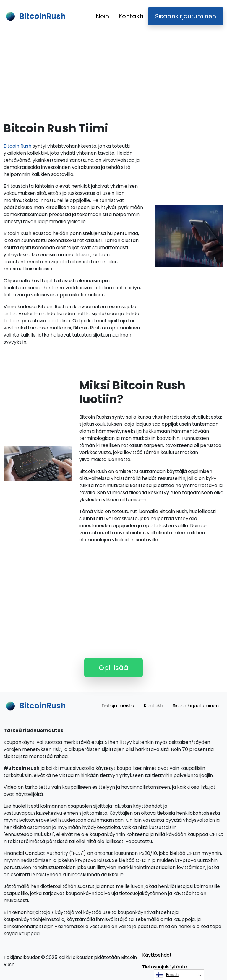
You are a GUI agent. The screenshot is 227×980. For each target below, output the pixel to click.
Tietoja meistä (118, 706)
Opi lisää (113, 668)
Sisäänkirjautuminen (186, 16)
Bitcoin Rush (17, 146)
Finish (167, 975)
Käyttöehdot (157, 955)
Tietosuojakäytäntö (165, 967)
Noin (102, 16)
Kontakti (131, 16)
